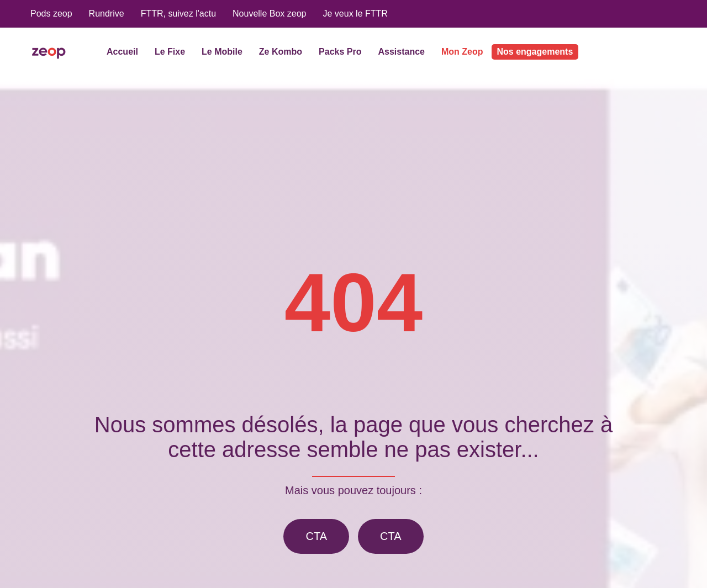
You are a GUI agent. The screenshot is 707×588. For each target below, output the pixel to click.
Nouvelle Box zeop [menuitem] (269, 14)
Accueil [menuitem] (122, 52)
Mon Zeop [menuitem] (462, 52)
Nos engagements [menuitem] (535, 52)
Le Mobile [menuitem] (222, 52)
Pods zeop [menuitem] (51, 14)
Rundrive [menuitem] (107, 14)
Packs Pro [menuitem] (340, 52)
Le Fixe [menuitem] (170, 52)
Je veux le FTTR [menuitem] (355, 14)
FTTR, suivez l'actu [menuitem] (178, 14)
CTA (316, 536)
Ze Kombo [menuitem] (281, 52)
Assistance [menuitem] (401, 52)
